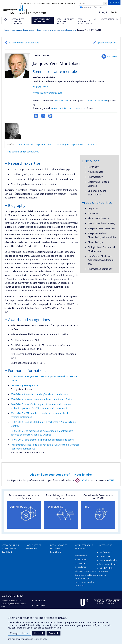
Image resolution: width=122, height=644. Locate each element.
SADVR (81, 480)
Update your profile (107, 43)
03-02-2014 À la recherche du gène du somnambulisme (40, 394)
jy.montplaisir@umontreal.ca (47, 93)
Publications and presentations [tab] (23, 152)
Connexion (70, 4)
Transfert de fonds (108, 564)
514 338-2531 (62, 100)
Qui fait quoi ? (105, 552)
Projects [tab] (93, 144)
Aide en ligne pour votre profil (51, 475)
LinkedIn (43, 116)
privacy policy (22, 639)
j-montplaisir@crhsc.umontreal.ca (68, 108)
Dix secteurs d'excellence (80, 565)
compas (103, 576)
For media (112, 56)
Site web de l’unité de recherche (36, 116)
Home (6, 30)
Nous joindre (83, 475)
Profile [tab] (10, 144)
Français (103, 12)
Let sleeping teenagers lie (24, 385)
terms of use (40, 639)
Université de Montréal (13, 10)
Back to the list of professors (24, 43)
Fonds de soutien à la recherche (85, 584)
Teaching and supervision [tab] (70, 144)
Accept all (53, 633)
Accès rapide (106, 545)
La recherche (37, 13)
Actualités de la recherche (106, 570)
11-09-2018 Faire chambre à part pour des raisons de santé (42, 440)
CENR (111, 480)
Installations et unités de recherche (59, 548)
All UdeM (98, 7)
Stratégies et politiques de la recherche (85, 577)
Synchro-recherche (108, 560)
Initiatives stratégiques (85, 571)
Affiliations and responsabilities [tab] (35, 144)
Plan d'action (81, 560)
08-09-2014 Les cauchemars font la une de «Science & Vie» (42, 399)
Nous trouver (105, 556)
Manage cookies (19, 633)
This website (85, 7)
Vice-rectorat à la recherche (84, 547)
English (115, 12)
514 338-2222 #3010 (96, 100)
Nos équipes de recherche (23, 30)
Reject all (39, 633)
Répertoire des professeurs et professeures (56, 30)
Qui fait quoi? (40, 601)
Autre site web (50, 116)
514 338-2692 (40, 87)
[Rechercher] (105, 4)
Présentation (81, 556)
